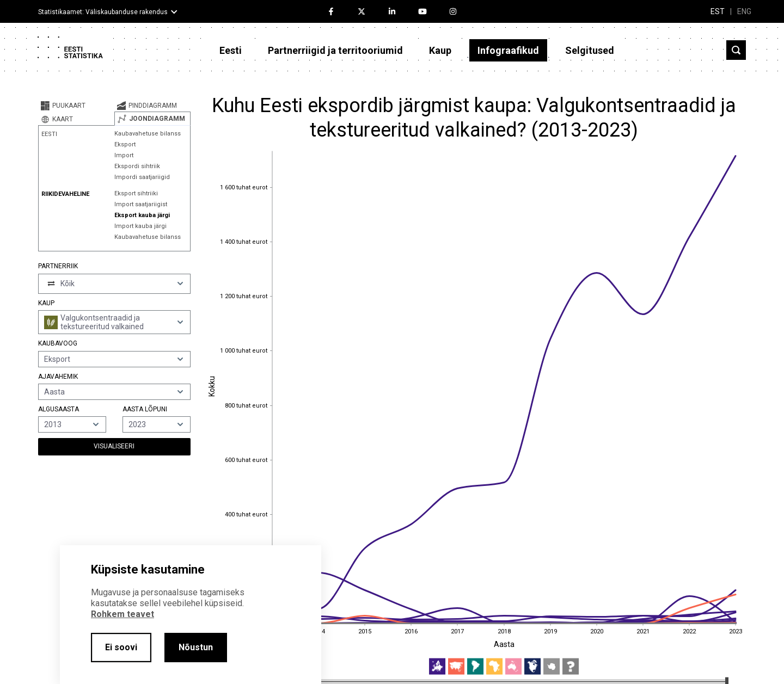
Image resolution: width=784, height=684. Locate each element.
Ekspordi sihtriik (137, 166)
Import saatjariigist (141, 204)
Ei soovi (121, 647)
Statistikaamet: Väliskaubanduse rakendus (103, 12)
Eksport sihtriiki (136, 193)
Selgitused (590, 50)
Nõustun (196, 647)
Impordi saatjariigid (142, 177)
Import (124, 155)
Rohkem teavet (122, 614)
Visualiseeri (114, 446)
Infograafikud (508, 50)
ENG (744, 11)
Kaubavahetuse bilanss (148, 134)
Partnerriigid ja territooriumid (335, 50)
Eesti (231, 50)
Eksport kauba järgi (142, 215)
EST (718, 11)
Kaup (440, 50)
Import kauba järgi (140, 226)
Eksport (125, 144)
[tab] (76, 106)
